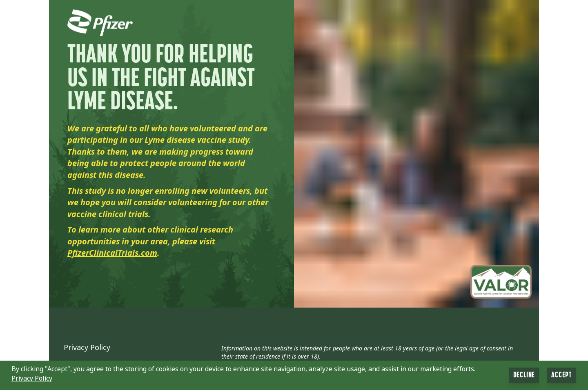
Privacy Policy (87, 348)
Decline (524, 375)
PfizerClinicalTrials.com (112, 253)
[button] (294, 375)
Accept (561, 375)
